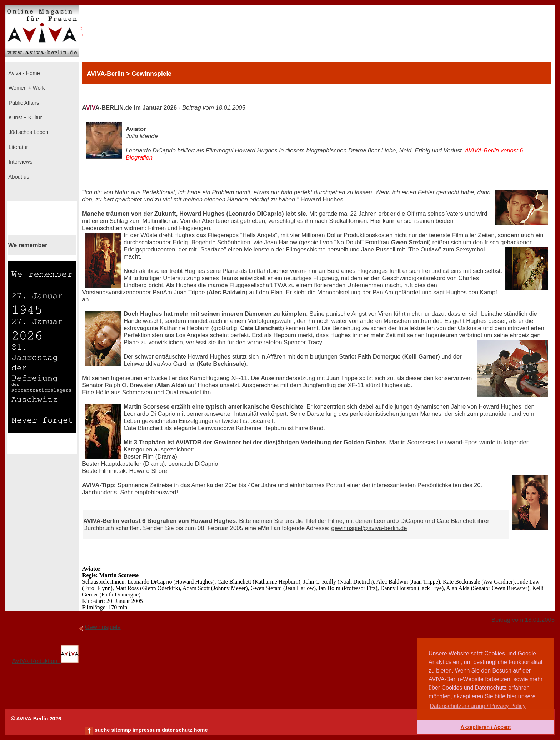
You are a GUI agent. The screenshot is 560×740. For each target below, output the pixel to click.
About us (18, 177)
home (201, 730)
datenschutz (177, 730)
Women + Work (26, 88)
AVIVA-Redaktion (45, 661)
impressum (146, 730)
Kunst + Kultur (24, 117)
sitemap (121, 730)
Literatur (17, 147)
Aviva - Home (24, 73)
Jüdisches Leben (28, 132)
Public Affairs (23, 103)
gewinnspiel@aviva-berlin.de (369, 528)
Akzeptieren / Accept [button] (486, 727)
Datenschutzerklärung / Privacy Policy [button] (478, 706)
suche (102, 730)
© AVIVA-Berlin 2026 (36, 719)
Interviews (20, 162)
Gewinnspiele (103, 627)
